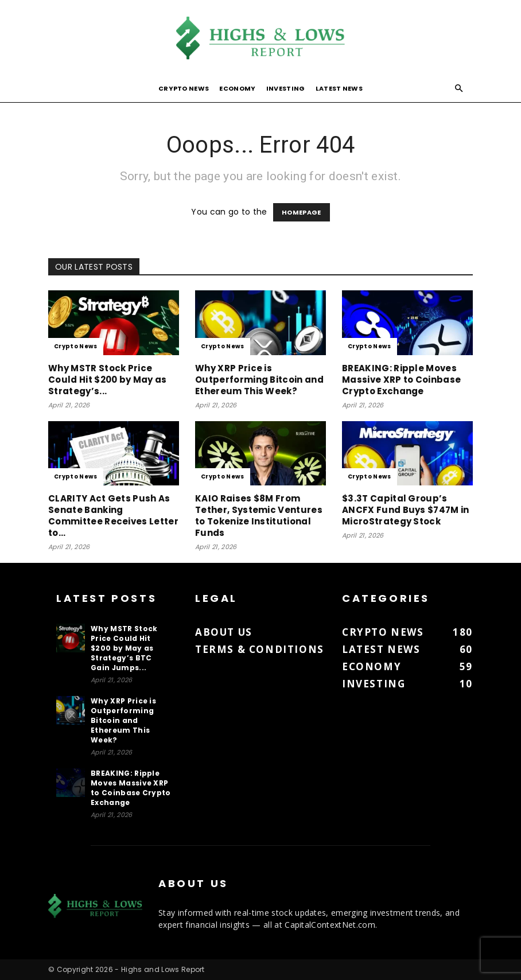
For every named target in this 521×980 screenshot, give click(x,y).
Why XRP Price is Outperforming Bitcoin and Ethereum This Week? (259, 380)
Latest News (339, 88)
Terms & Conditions (260, 649)
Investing (286, 88)
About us (224, 632)
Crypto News (184, 88)
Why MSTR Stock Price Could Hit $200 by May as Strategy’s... (108, 380)
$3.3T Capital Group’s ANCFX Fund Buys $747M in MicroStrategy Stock (406, 510)
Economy (237, 88)
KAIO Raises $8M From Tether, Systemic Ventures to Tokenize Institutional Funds (259, 516)
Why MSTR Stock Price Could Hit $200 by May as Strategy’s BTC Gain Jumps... (124, 648)
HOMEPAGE (302, 212)
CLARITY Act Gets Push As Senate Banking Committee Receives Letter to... (113, 516)
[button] (459, 89)
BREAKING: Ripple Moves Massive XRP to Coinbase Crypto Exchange (401, 380)
